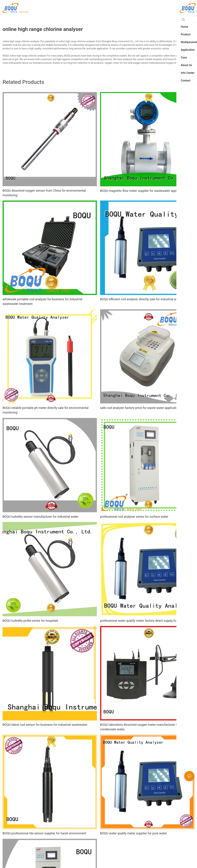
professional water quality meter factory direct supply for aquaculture (147, 621)
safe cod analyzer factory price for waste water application (140, 408)
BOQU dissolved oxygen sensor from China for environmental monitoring (44, 193)
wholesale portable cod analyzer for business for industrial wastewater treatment (42, 301)
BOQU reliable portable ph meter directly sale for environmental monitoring (46, 410)
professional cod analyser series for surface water (134, 517)
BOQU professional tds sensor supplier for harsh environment (44, 833)
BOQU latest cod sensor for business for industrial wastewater (45, 725)
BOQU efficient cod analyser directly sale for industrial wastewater (145, 299)
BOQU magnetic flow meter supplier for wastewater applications (144, 191)
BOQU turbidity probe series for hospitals (30, 621)
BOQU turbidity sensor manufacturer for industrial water (40, 517)
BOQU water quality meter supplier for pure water (134, 833)
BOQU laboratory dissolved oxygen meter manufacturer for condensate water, (140, 727)
